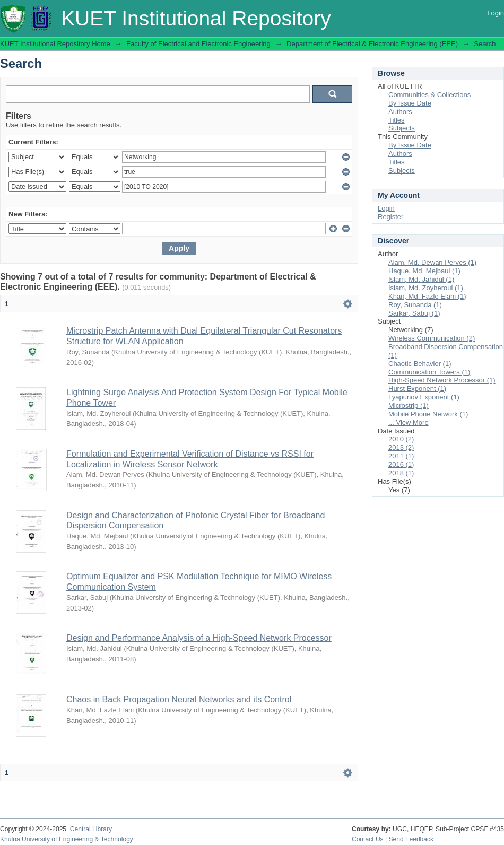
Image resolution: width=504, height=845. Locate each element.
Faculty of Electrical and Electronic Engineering (198, 44)
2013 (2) (401, 447)
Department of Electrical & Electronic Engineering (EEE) (372, 44)
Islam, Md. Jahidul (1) (421, 279)
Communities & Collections (429, 95)
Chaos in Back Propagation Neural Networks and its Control (179, 699)
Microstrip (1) (409, 406)
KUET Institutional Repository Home (55, 44)
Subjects (402, 128)
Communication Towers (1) (429, 372)
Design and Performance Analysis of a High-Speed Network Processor (199, 638)
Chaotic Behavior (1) (420, 364)
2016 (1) (401, 464)
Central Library (91, 829)
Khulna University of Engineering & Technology (67, 839)
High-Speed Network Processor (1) (442, 380)
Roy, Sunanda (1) (415, 305)
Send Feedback (411, 839)
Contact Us (368, 839)
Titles (397, 120)
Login (496, 13)
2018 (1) (401, 473)
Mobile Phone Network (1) (428, 414)
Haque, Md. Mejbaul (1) (424, 271)
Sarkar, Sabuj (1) (414, 313)
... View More (409, 422)
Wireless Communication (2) (432, 338)
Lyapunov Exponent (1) (424, 397)
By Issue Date (410, 103)
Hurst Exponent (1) (417, 389)
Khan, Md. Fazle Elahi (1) (427, 296)
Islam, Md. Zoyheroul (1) (426, 288)
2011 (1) (401, 456)
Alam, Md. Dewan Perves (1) (432, 262)
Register (390, 217)
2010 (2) (401, 439)
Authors (400, 112)
